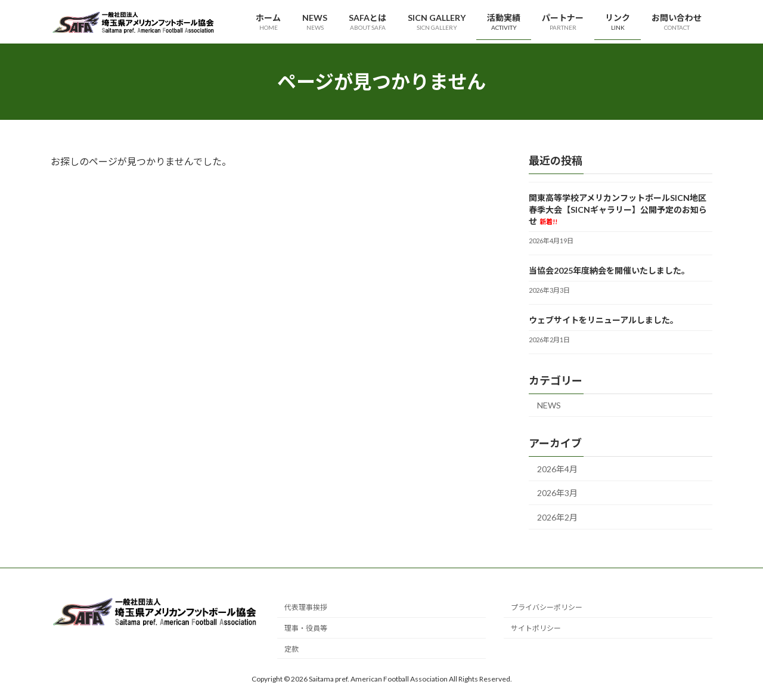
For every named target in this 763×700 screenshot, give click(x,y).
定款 (291, 649)
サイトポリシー (536, 628)
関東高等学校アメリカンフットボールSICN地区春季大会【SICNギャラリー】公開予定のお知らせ (618, 209)
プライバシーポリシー (547, 608)
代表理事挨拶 (306, 608)
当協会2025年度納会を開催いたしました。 (609, 270)
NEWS (549, 405)
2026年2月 (557, 517)
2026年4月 (557, 469)
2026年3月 (557, 493)
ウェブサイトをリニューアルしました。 (604, 320)
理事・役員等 (306, 628)
